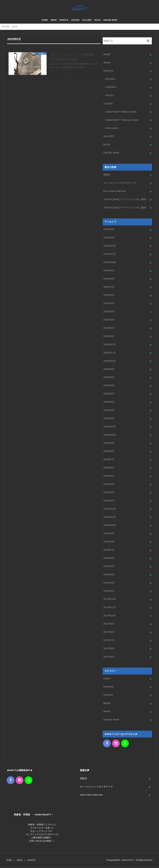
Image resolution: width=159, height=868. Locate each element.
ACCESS (110, 79)
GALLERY (87, 20)
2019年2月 (109, 492)
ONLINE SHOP (110, 20)
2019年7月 (109, 459)
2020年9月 (109, 369)
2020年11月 (110, 353)
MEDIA (107, 703)
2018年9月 (109, 533)
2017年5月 (109, 657)
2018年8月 (109, 542)
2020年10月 (110, 361)
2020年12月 (110, 344)
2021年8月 (109, 279)
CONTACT (111, 87)
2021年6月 (109, 295)
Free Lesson (112, 128)
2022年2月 (109, 229)
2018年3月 (109, 575)
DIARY (107, 679)
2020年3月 (109, 410)
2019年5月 (109, 468)
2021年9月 (109, 270)
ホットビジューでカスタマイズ (120, 183)
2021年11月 (110, 254)
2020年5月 (109, 394)
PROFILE (64, 20)
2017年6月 (109, 648)
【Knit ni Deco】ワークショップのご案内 (125, 199)
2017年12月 (110, 599)
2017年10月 (110, 616)
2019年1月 (109, 501)
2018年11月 (110, 517)
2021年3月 (109, 320)
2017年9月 (109, 624)
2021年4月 (109, 311)
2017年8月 (109, 632)
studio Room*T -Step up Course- (122, 120)
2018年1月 (109, 591)
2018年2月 (109, 583)
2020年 (15, 27)
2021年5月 (109, 303)
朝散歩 (107, 175)
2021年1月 (109, 336)
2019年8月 (109, 451)
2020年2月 (109, 418)
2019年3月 (109, 484)
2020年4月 (109, 402)
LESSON (75, 20)
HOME (45, 20)
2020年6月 (109, 385)
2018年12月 (110, 509)
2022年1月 (109, 238)
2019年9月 (109, 443)
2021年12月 (110, 246)
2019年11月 (110, 427)
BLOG (98, 20)
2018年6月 (109, 558)
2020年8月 (109, 377)
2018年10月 (110, 525)
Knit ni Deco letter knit (115, 191)
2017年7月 (109, 640)
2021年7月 (109, 287)
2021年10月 (110, 262)
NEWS (54, 20)
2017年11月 (110, 607)
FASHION (108, 687)
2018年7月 (109, 550)
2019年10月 (110, 435)
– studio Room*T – (128, 860)
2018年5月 (109, 566)
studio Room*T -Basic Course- (121, 112)
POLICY (110, 95)
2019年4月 (109, 476)
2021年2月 (109, 328)
